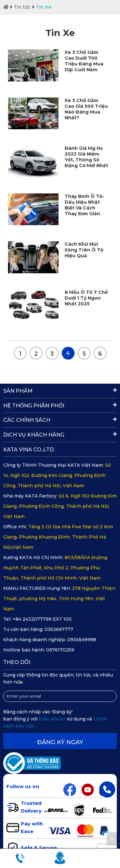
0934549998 (82, 640)
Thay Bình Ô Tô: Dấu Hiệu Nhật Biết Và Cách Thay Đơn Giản (84, 205)
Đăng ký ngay (60, 742)
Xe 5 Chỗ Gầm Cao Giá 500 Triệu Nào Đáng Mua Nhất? (86, 109)
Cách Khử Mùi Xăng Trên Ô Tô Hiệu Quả (84, 250)
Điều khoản (53, 719)
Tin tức (22, 7)
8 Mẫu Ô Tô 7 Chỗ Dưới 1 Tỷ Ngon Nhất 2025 (86, 298)
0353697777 (59, 629)
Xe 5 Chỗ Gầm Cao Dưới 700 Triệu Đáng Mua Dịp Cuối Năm (84, 61)
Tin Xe (44, 7)
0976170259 (60, 650)
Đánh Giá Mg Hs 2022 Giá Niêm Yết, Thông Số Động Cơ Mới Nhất (86, 157)
